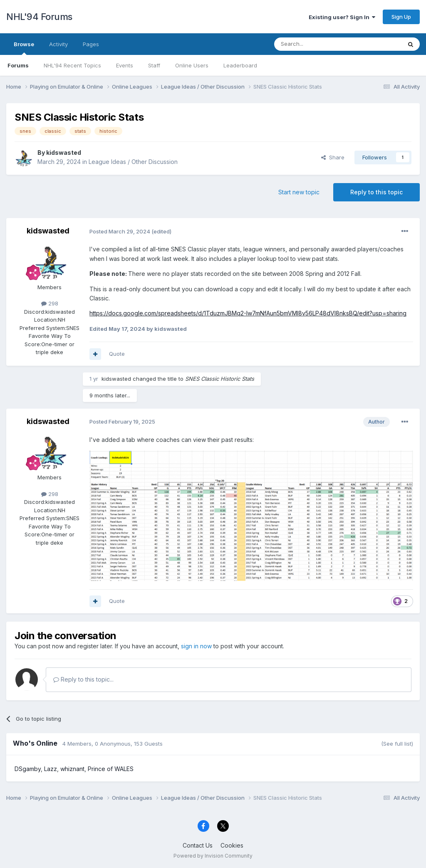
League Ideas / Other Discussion (133, 162)
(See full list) (397, 744)
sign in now (196, 646)
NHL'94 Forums (39, 17)
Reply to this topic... (83, 679)
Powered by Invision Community (213, 856)
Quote (117, 354)
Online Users (192, 65)
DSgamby (28, 769)
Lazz (51, 769)
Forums (18, 65)
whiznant (72, 769)
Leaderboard (240, 65)
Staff (154, 65)
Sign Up (401, 17)
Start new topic (299, 192)
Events (125, 65)
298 (50, 303)
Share (333, 157)
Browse (24, 48)
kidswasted (64, 153)
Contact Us (198, 845)
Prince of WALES (111, 769)
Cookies (232, 845)
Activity (58, 44)
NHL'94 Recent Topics (72, 65)
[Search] (317, 44)
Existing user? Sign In (342, 17)
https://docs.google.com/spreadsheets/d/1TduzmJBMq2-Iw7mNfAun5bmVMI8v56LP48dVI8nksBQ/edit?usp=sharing (248, 313)
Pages (91, 44)
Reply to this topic (376, 192)
